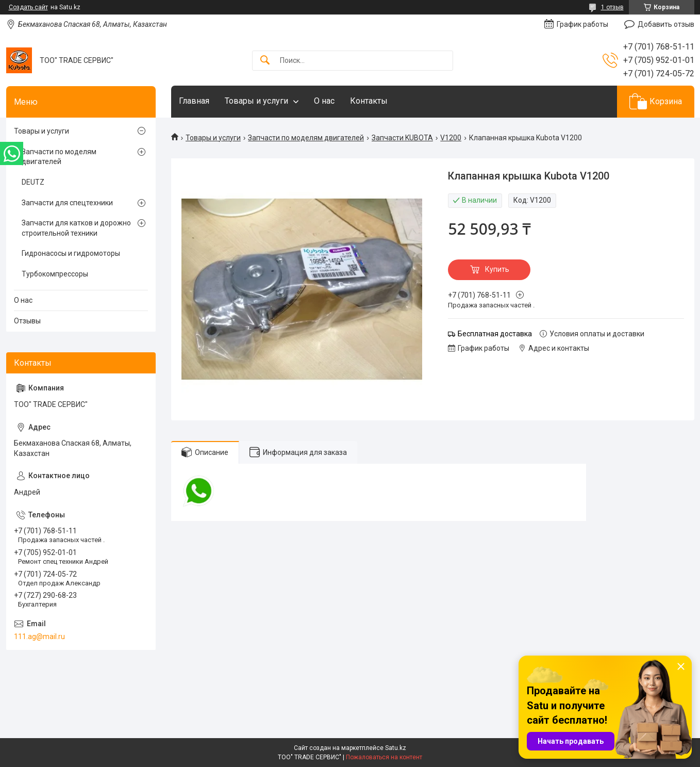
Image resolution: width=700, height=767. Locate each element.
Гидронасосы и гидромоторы (71, 253)
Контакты (369, 101)
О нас (324, 101)
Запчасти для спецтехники (67, 203)
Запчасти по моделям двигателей (306, 138)
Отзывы (27, 321)
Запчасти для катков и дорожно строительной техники (76, 228)
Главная (194, 101)
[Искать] (265, 61)
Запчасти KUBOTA (402, 138)
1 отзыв (612, 7)
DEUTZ (33, 182)
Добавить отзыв (666, 24)
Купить (497, 269)
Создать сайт (28, 7)
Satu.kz (396, 748)
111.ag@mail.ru (39, 637)
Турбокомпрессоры (55, 274)
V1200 (451, 138)
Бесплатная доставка (495, 334)
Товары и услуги (256, 101)
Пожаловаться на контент (384, 757)
